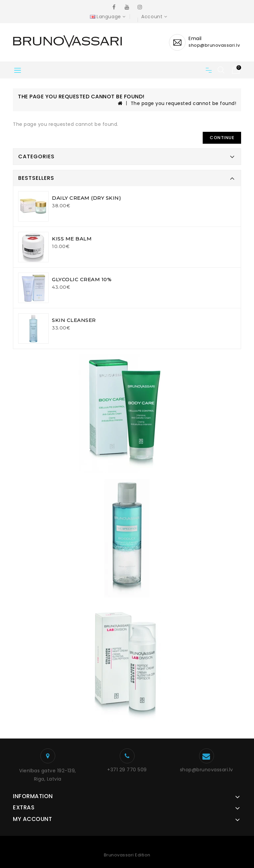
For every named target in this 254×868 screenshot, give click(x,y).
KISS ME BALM (72, 239)
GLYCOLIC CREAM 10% (82, 279)
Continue (222, 138)
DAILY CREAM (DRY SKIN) (86, 198)
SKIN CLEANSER (74, 320)
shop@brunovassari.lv (207, 770)
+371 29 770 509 (127, 770)
